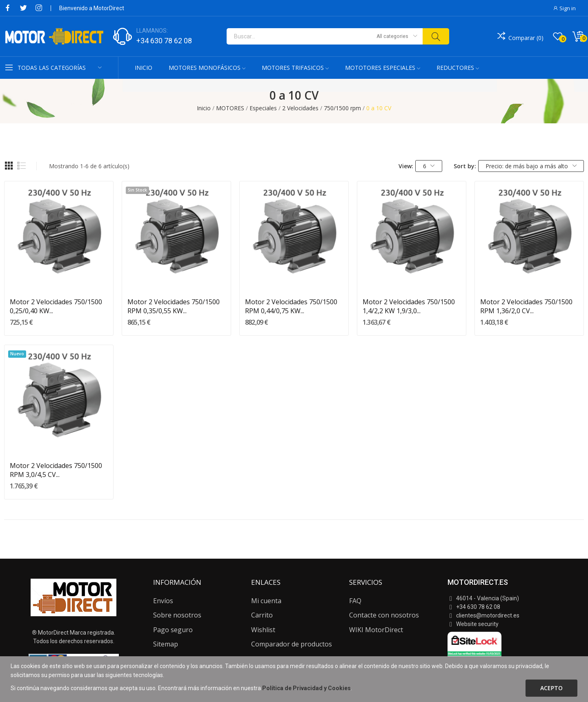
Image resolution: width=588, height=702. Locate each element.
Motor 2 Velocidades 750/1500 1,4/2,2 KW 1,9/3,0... (409, 306)
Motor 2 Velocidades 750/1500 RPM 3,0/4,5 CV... (56, 470)
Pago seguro (173, 630)
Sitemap (166, 644)
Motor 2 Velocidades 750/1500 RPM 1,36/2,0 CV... (526, 306)
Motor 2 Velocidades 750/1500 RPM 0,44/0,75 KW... (291, 306)
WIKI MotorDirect (376, 630)
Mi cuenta (266, 601)
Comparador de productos (292, 644)
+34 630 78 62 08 (164, 41)
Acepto (551, 688)
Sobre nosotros (177, 615)
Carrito (262, 615)
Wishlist (263, 630)
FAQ (355, 601)
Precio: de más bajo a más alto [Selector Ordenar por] (531, 166)
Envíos (163, 601)
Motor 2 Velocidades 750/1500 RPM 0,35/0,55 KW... (174, 306)
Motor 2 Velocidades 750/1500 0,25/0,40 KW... (56, 306)
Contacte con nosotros (384, 615)
